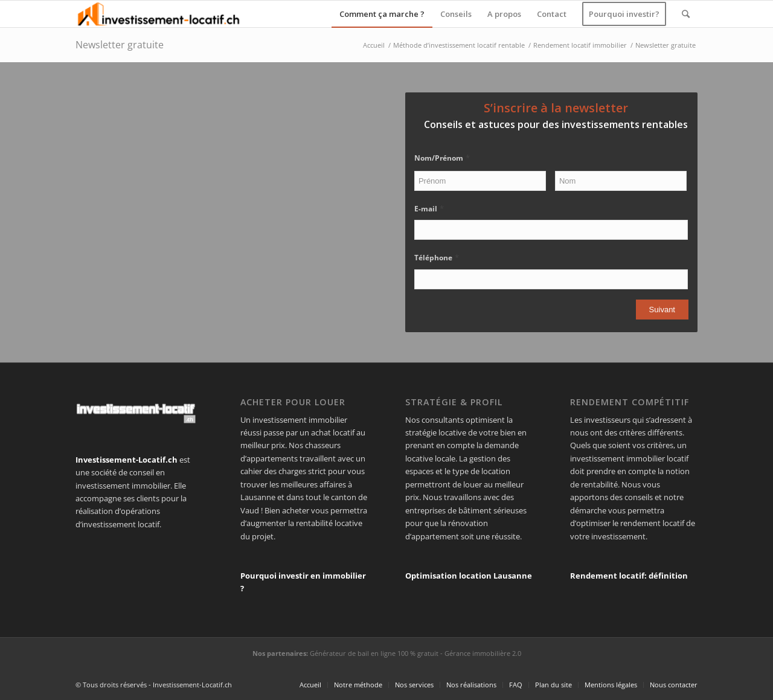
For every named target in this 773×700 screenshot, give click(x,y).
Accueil (374, 45)
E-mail (429, 209)
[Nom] (621, 181)
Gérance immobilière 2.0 (483, 653)
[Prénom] (480, 181)
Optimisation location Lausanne (469, 576)
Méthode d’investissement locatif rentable (459, 45)
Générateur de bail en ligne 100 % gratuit (374, 653)
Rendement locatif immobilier (580, 45)
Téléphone (437, 258)
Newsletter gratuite (120, 45)
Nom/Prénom (442, 158)
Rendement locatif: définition (629, 576)
